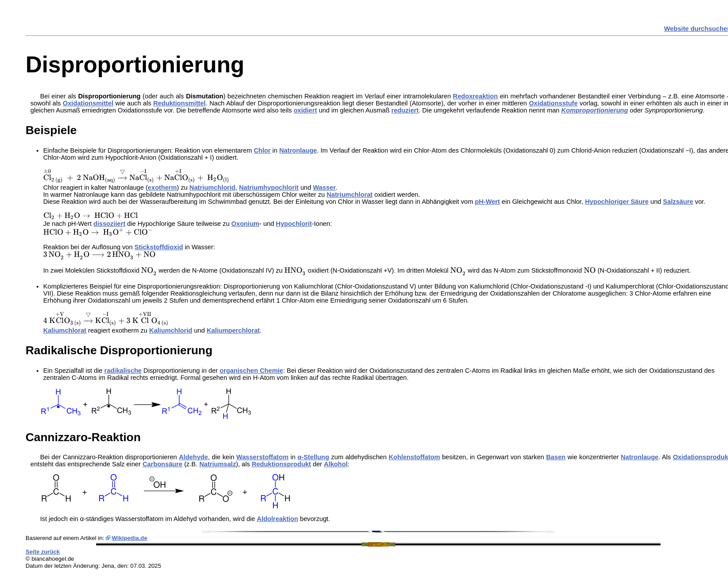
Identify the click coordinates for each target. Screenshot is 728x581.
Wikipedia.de (129, 538)
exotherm (162, 187)
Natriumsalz (218, 464)
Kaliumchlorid (171, 330)
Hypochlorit (294, 224)
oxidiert (305, 110)
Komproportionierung (595, 110)
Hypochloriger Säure (617, 202)
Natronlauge (298, 150)
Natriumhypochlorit (269, 187)
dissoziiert (110, 224)
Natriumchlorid (213, 187)
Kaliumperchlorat (233, 330)
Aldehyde (194, 457)
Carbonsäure (162, 464)
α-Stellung (314, 457)
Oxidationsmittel (88, 103)
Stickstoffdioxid (159, 247)
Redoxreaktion (475, 96)
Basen (556, 457)
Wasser (325, 187)
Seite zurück (43, 552)
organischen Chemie (251, 371)
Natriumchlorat (350, 195)
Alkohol (336, 464)
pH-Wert (487, 202)
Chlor (262, 150)
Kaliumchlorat (65, 330)
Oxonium (246, 224)
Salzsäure (678, 202)
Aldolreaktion (278, 519)
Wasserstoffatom (262, 457)
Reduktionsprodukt (281, 464)
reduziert (405, 110)
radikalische (123, 371)
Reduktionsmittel (180, 103)
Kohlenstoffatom (414, 457)
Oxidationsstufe (553, 103)
